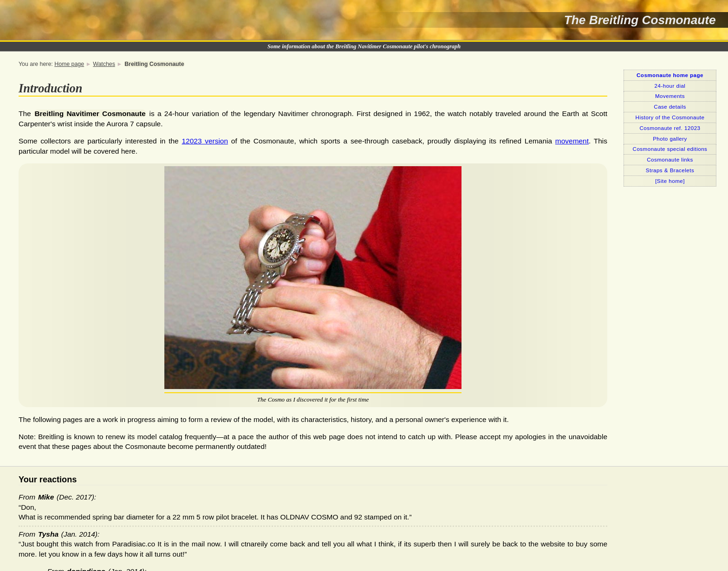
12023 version (205, 141)
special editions (670, 149)
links (670, 159)
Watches (104, 64)
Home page (69, 64)
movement (572, 141)
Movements (670, 96)
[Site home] (670, 181)
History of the (670, 117)
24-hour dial (670, 86)
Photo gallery (670, 139)
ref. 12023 (670, 128)
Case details (670, 107)
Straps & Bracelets (670, 170)
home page (670, 75)
